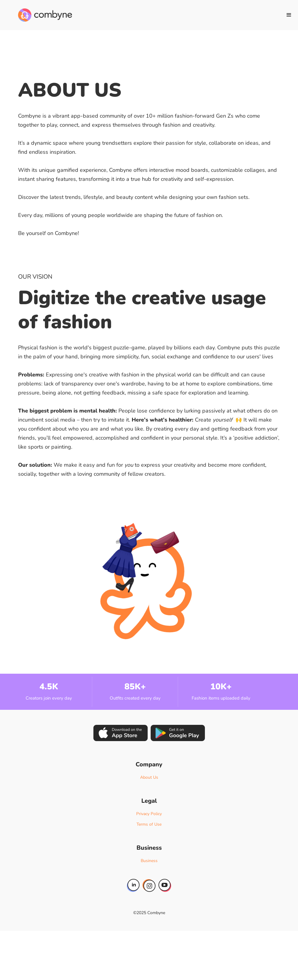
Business (149, 861)
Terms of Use (149, 824)
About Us (149, 777)
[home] (45, 15)
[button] (289, 15)
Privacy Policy (149, 814)
